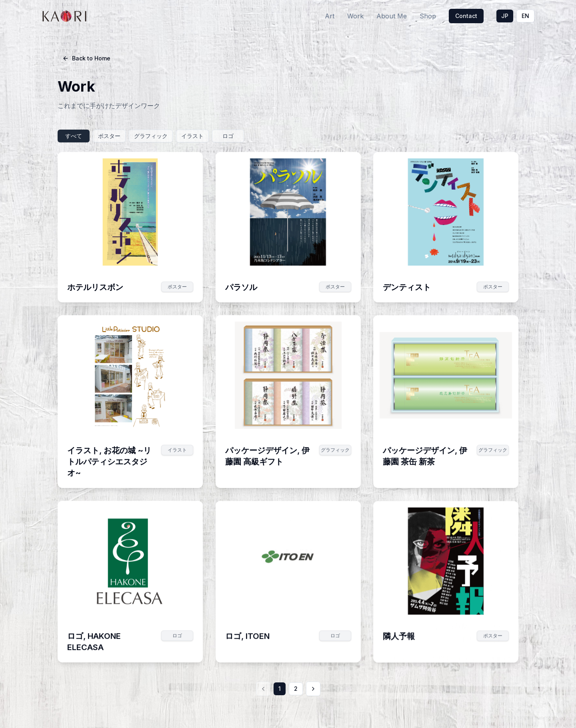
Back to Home (86, 58)
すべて (74, 136)
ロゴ (228, 136)
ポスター (109, 136)
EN (525, 16)
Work (355, 16)
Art (330, 16)
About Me (392, 16)
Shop (428, 16)
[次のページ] (313, 689)
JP (505, 16)
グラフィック (151, 136)
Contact (466, 16)
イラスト (192, 136)
